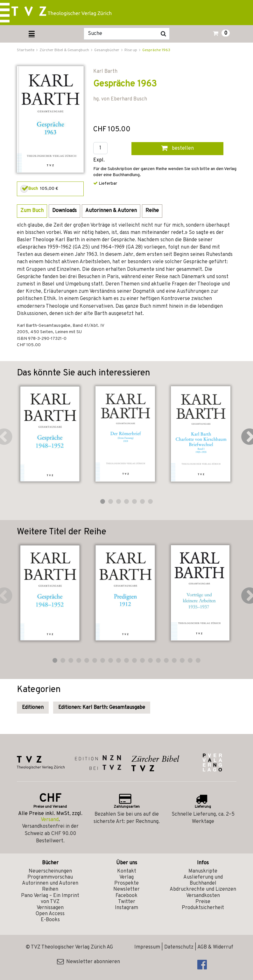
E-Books (50, 920)
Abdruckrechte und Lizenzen (203, 889)
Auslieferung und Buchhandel (203, 880)
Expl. (99, 160)
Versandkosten (203, 896)
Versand (50, 820)
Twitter (127, 902)
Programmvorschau (50, 877)
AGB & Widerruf (215, 947)
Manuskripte (203, 871)
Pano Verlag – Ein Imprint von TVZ (50, 899)
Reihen (50, 889)
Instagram (126, 908)
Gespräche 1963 (156, 50)
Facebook (126, 896)
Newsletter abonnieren (88, 962)
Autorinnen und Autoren (50, 883)
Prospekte (126, 883)
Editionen (33, 708)
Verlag (126, 877)
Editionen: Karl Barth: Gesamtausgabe (102, 708)
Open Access (50, 914)
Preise (203, 902)
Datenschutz (179, 947)
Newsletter (126, 889)
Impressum (147, 947)
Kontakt (127, 871)
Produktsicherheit (203, 908)
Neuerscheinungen (50, 871)
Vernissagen (50, 908)
